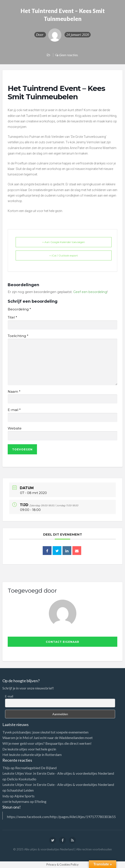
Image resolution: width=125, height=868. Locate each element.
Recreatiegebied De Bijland (36, 768)
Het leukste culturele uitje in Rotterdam (32, 755)
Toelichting (18, 336)
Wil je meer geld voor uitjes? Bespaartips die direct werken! (47, 743)
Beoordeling (19, 309)
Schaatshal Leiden (20, 790)
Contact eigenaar (62, 642)
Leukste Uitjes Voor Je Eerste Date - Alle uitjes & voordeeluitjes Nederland (58, 773)
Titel (12, 317)
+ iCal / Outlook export (64, 255)
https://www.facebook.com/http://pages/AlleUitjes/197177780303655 (61, 817)
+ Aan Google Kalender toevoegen (64, 242)
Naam (14, 392)
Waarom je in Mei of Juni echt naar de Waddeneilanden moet (48, 738)
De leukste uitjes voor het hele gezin (29, 749)
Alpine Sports (24, 796)
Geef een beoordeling (90, 292)
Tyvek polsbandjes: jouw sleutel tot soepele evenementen (45, 732)
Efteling (40, 801)
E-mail (14, 410)
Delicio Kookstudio (22, 779)
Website (15, 428)
